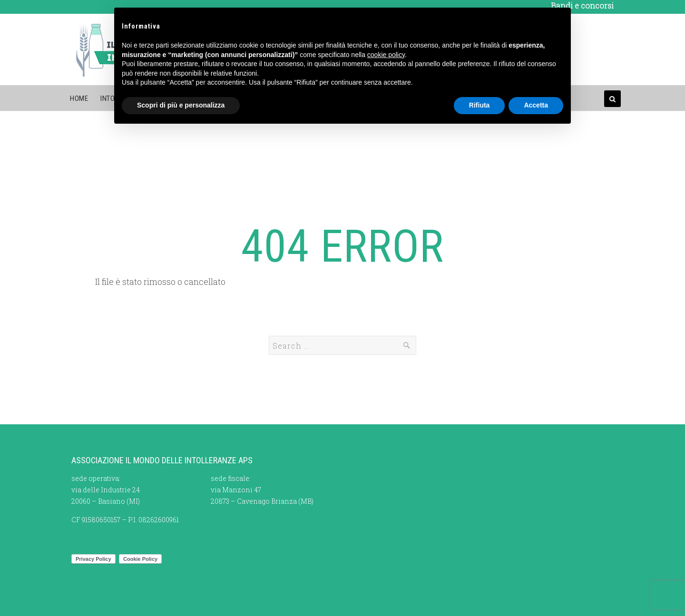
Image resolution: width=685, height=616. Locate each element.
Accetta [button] (536, 105)
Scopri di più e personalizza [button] (181, 105)
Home (79, 98)
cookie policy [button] (386, 55)
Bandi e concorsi (582, 5)
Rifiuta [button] (479, 105)
